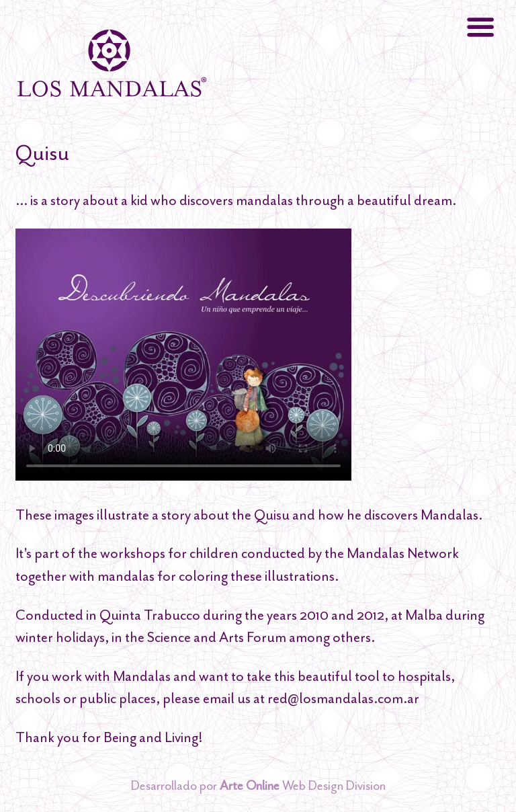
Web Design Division (303, 786)
